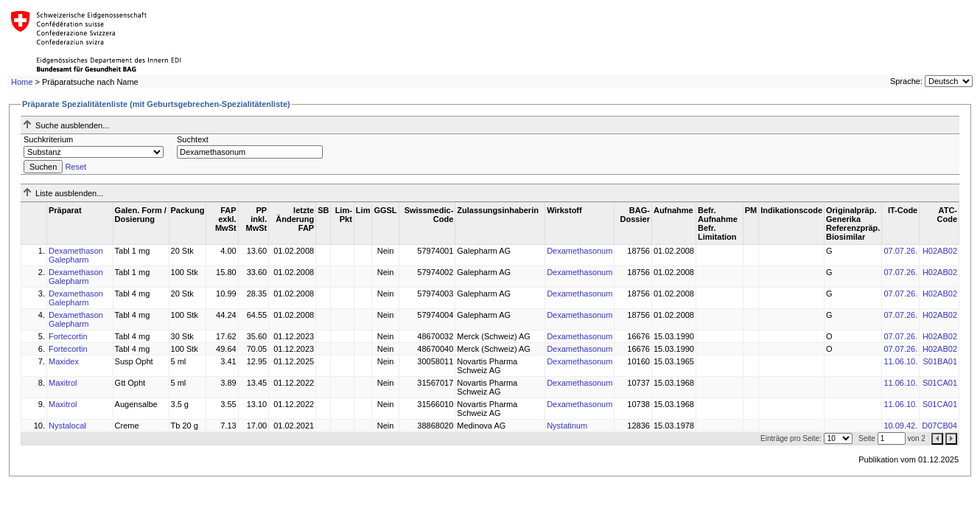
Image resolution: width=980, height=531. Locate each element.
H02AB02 (940, 251)
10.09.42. (900, 426)
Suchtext (193, 139)
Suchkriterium (48, 139)
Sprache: (906, 81)
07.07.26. (900, 251)
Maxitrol (63, 383)
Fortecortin (68, 336)
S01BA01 (940, 361)
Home (22, 82)
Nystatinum (567, 426)
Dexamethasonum (580, 251)
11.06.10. (900, 361)
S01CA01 (940, 383)
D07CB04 (939, 426)
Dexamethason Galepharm (76, 255)
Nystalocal (67, 426)
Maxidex (64, 361)
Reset (76, 167)
